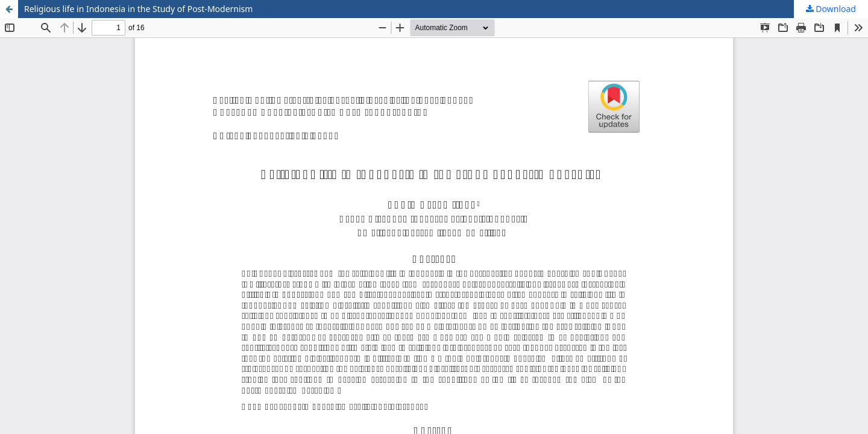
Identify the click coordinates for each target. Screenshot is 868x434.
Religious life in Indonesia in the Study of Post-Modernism (138, 9)
